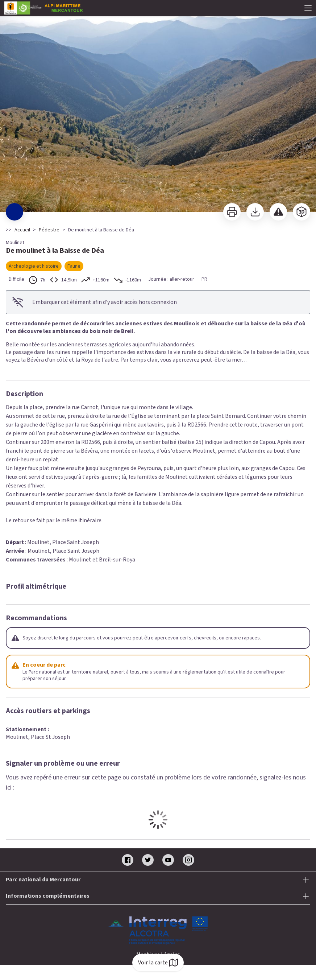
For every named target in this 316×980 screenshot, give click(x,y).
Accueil (22, 230)
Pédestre (49, 230)
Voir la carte (158, 963)
